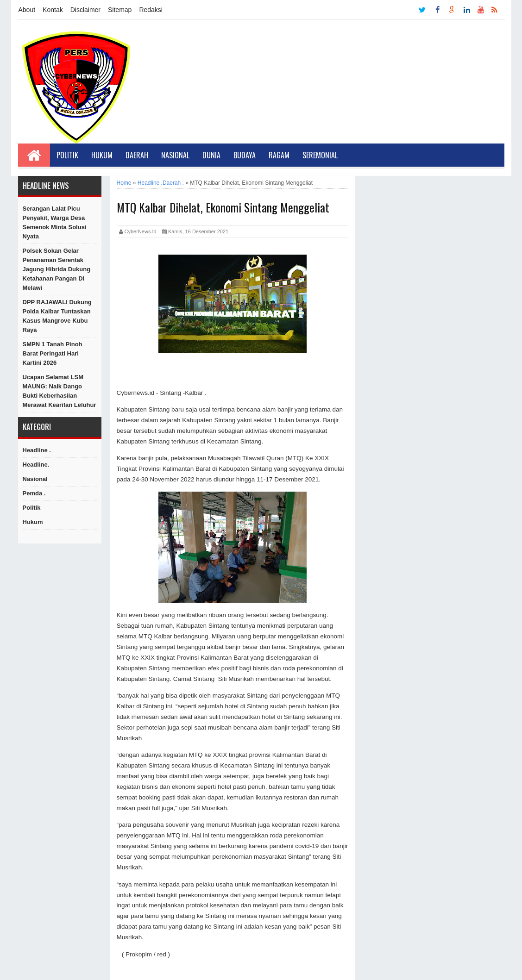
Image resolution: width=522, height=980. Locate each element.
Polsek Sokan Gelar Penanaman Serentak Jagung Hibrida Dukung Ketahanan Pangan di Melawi (57, 269)
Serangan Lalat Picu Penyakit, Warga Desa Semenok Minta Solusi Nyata (55, 222)
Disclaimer (85, 10)
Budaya (245, 155)
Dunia (211, 155)
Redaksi (151, 10)
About (27, 10)
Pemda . (34, 493)
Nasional (175, 155)
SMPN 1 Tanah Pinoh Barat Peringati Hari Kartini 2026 (53, 353)
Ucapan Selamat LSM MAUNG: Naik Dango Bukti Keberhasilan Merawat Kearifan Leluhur (60, 391)
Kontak (53, 10)
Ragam (279, 155)
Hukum (102, 155)
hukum (33, 522)
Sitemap (120, 10)
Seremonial (320, 155)
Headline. (36, 465)
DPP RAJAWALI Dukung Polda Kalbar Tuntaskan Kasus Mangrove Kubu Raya (57, 316)
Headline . (37, 450)
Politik (67, 155)
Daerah (137, 155)
